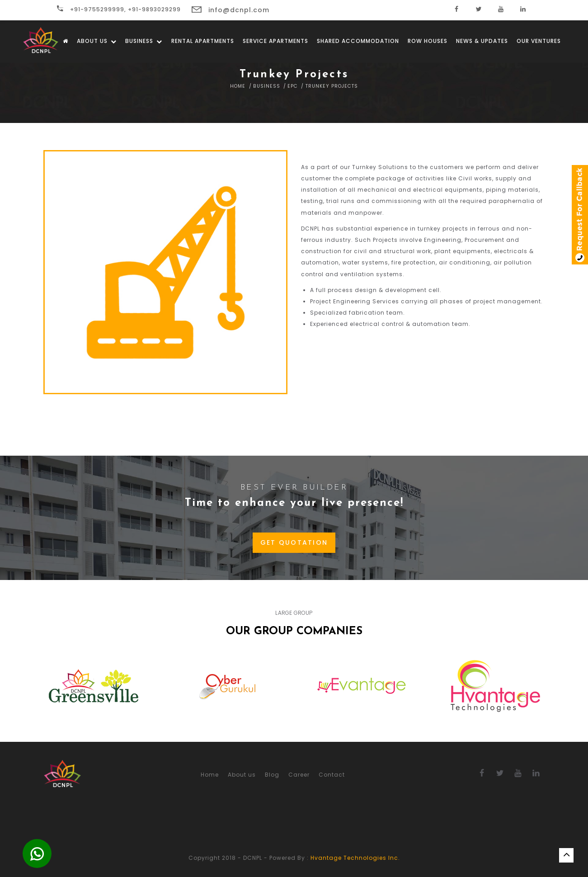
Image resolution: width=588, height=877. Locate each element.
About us (97, 41)
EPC (293, 86)
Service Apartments (275, 41)
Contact (332, 775)
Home (238, 86)
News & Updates (482, 41)
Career (299, 775)
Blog (272, 775)
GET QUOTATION (294, 542)
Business (144, 41)
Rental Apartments (203, 41)
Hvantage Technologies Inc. (355, 858)
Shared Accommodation (358, 41)
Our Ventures (539, 41)
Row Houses (428, 41)
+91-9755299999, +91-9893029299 (119, 9)
